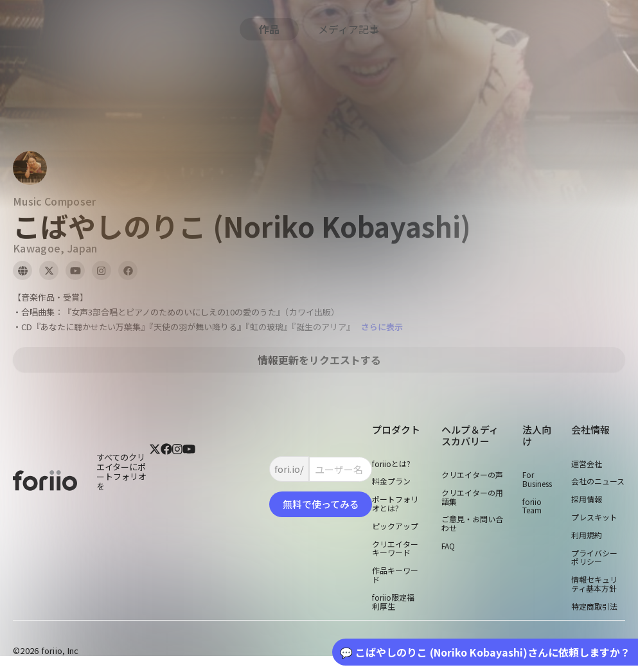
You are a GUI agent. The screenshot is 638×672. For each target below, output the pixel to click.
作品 (269, 29)
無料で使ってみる (321, 504)
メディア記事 (349, 29)
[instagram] (177, 480)
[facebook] (166, 480)
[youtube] (189, 480)
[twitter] (155, 480)
